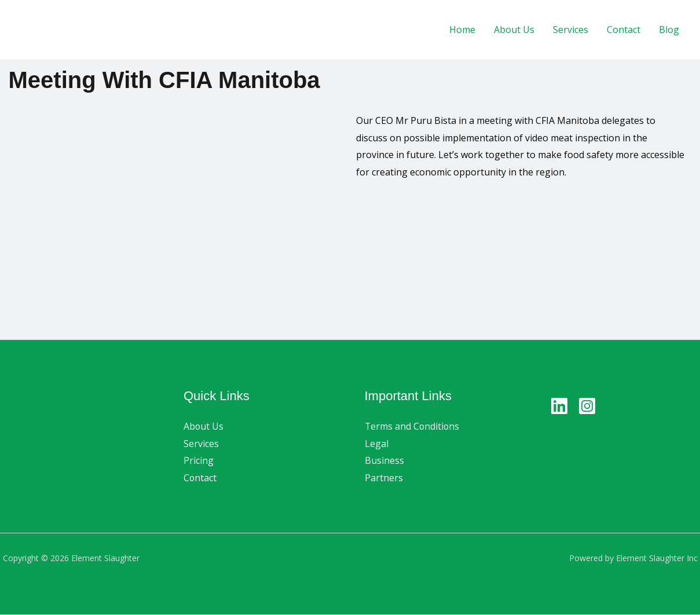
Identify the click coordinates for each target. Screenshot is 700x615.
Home (462, 30)
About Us (514, 30)
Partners (384, 478)
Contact (624, 30)
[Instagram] (587, 406)
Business (384, 461)
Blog (669, 30)
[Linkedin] (559, 406)
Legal (377, 444)
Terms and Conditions (413, 426)
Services (571, 30)
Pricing (199, 461)
